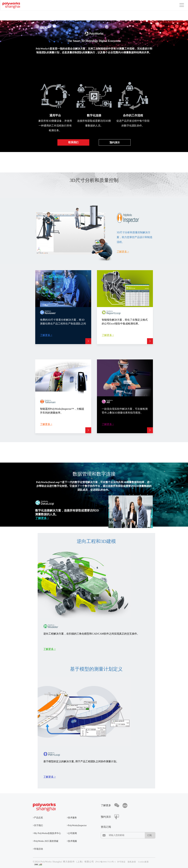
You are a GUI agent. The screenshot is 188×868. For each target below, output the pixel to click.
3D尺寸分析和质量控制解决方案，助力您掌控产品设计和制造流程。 (135, 237)
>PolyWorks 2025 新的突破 (46, 841)
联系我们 (73, 142)
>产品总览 (38, 818)
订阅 (149, 835)
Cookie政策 (143, 862)
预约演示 (115, 143)
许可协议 (121, 862)
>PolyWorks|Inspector (77, 825)
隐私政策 (132, 862)
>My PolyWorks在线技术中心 (47, 833)
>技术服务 (72, 818)
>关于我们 (38, 825)
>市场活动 (38, 849)
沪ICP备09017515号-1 (106, 862)
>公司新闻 (72, 833)
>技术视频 (72, 841)
